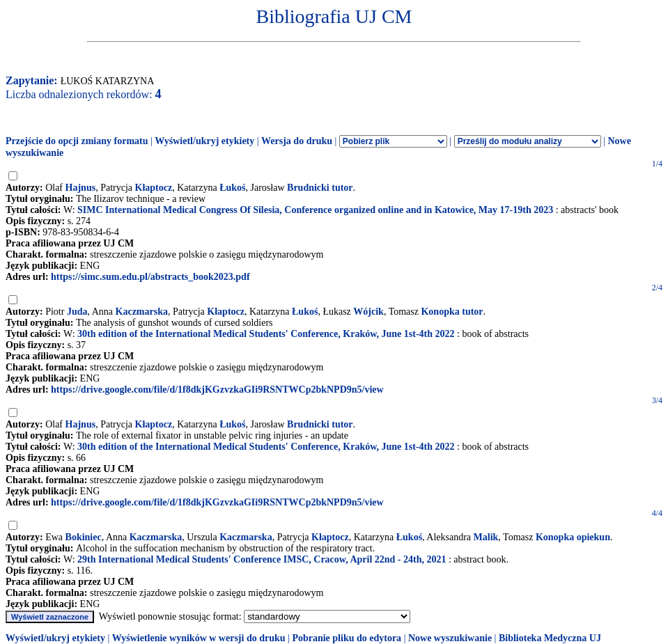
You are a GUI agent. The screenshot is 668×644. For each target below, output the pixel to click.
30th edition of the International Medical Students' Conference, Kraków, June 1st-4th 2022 (266, 334)
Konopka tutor (452, 312)
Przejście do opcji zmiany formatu (77, 141)
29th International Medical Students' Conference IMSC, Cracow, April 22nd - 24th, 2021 (262, 559)
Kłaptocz (154, 188)
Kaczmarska (142, 312)
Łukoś (232, 188)
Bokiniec (84, 537)
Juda (77, 312)
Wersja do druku (297, 141)
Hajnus (81, 188)
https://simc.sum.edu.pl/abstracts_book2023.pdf (150, 277)
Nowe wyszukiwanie (450, 638)
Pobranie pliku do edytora (347, 638)
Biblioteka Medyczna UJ (550, 638)
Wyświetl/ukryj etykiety (204, 141)
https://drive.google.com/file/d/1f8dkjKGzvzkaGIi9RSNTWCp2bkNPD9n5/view (217, 390)
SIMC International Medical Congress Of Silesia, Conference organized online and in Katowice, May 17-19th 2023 (315, 210)
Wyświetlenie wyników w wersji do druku (199, 638)
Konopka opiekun (573, 537)
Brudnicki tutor (320, 188)
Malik (486, 537)
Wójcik (368, 312)
